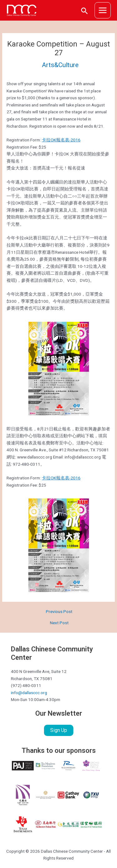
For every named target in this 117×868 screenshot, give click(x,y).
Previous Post (59, 612)
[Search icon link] (85, 10)
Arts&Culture (60, 65)
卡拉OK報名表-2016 (61, 140)
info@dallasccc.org (29, 693)
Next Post (59, 623)
